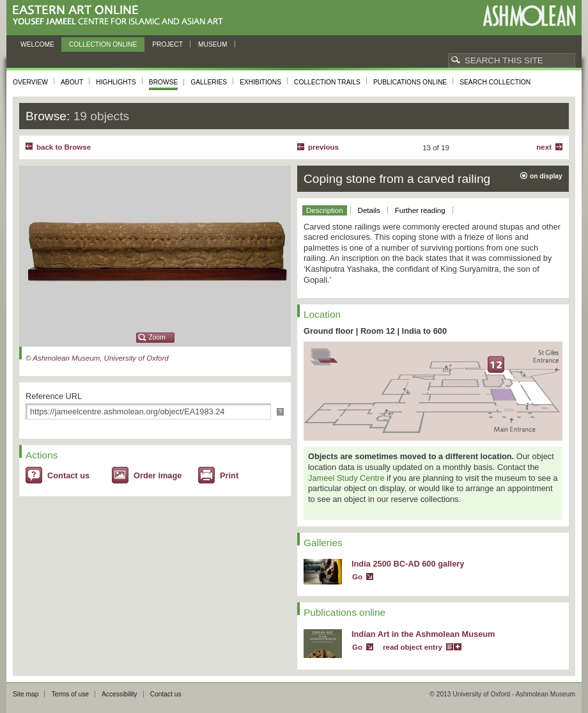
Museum (213, 44)
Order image (158, 475)
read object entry (413, 647)
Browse (164, 82)
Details (369, 210)
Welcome (37, 44)
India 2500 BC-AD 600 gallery (408, 564)
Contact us (68, 475)
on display (546, 176)
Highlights (116, 82)
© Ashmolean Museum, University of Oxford (97, 358)
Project (167, 44)
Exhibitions (260, 82)
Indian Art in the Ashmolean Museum (423, 634)
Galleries (209, 82)
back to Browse (64, 147)
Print (229, 475)
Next (544, 147)
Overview (30, 82)
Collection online (103, 44)
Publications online (410, 82)
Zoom (157, 337)
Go (357, 577)
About (72, 82)
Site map (26, 694)
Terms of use (70, 694)
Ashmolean (529, 16)
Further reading (420, 210)
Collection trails (327, 82)
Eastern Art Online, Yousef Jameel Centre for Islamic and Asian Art (121, 16)
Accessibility (120, 694)
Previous (323, 147)
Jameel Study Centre (346, 478)
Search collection (495, 82)
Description (325, 210)
